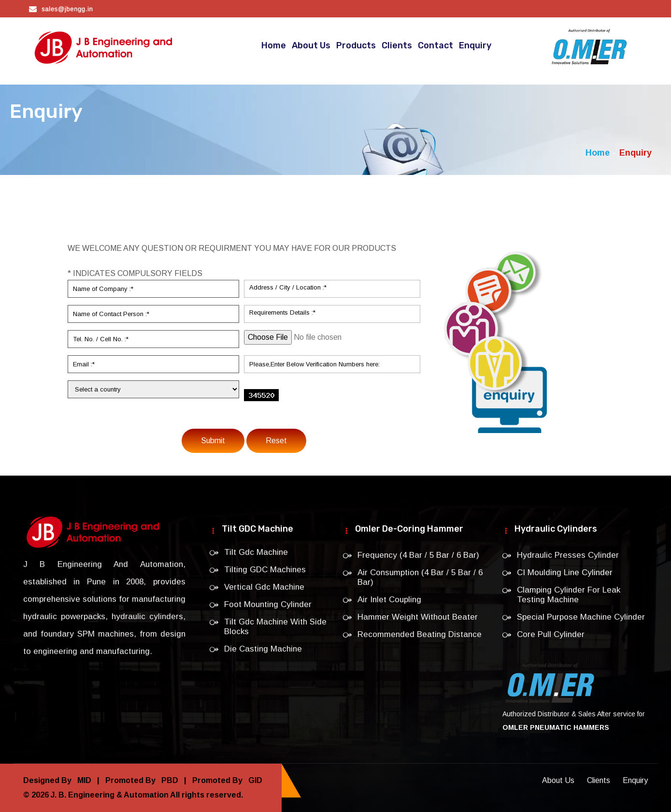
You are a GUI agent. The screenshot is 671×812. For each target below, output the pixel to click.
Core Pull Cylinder (551, 634)
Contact (435, 45)
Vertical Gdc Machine (264, 587)
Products (356, 45)
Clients (397, 45)
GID (253, 780)
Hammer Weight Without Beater (418, 617)
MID (83, 780)
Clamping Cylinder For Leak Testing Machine (569, 595)
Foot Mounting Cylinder (268, 604)
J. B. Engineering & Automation (110, 795)
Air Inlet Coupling (389, 600)
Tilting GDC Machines (265, 570)
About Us (311, 45)
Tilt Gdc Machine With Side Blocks (275, 627)
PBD (169, 780)
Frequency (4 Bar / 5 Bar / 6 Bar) (418, 555)
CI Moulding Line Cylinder (565, 573)
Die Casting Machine (263, 649)
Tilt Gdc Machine (256, 552)
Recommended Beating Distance (420, 634)
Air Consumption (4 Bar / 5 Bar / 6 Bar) (420, 577)
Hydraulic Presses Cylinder (568, 555)
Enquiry (475, 45)
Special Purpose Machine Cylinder (581, 617)
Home (274, 45)
